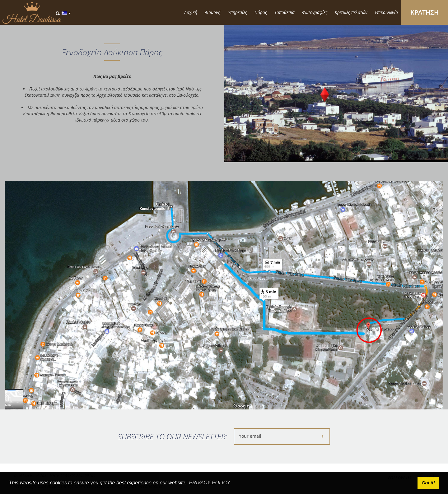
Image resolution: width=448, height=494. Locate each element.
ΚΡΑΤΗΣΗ (425, 12)
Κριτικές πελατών (351, 12)
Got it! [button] (428, 483)
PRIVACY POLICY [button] (209, 483)
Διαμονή (213, 12)
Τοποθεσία (285, 12)
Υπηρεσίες (238, 12)
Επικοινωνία (386, 12)
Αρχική (191, 12)
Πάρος (261, 12)
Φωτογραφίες (315, 12)
